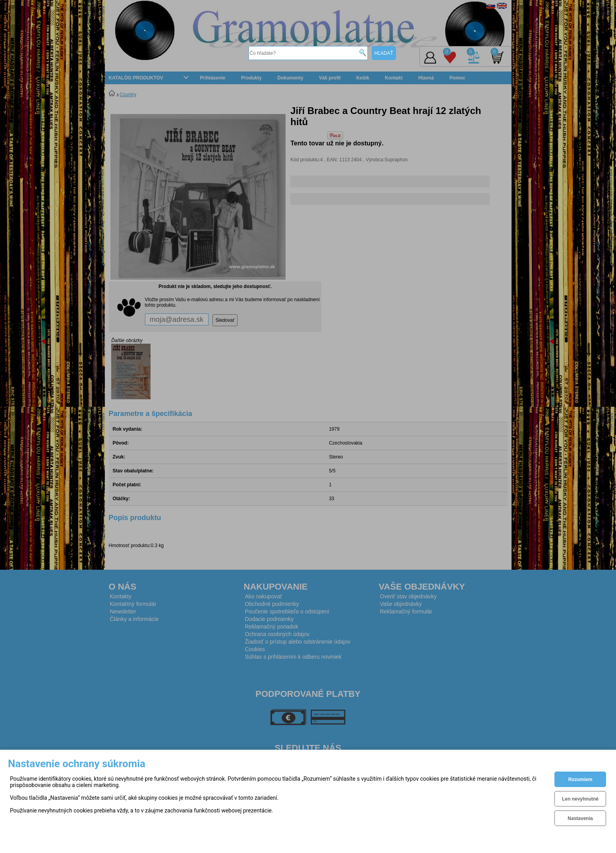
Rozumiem (580, 779)
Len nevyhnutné (580, 799)
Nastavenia (580, 818)
